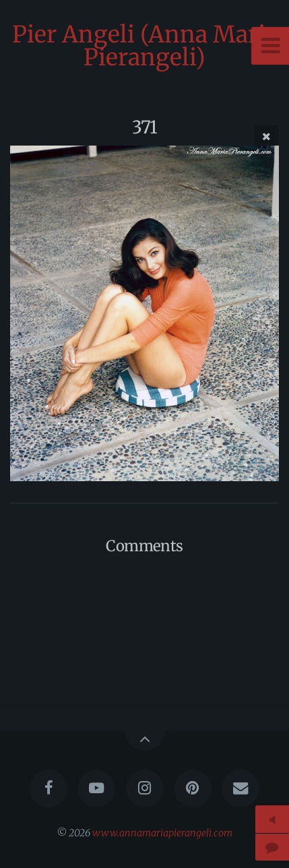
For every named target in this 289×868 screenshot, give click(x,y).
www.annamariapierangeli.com (162, 833)
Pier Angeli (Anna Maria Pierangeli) (145, 46)
